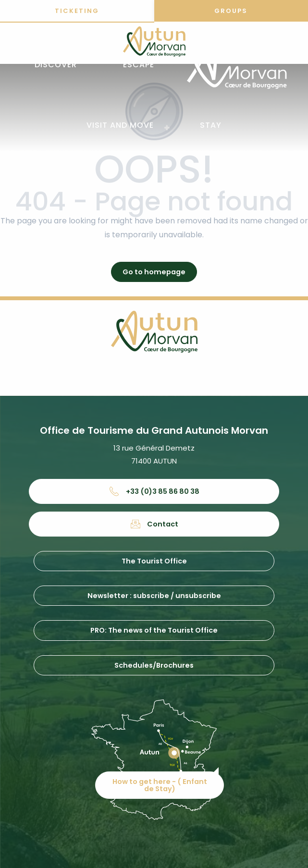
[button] (56, 65)
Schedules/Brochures (154, 665)
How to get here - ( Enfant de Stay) (160, 785)
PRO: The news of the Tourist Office (154, 630)
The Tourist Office (154, 561)
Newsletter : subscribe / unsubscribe (154, 596)
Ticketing (77, 11)
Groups (231, 11)
